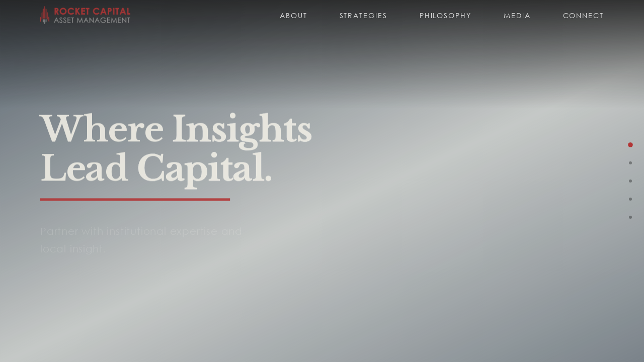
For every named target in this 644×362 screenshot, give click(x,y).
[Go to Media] (630, 217)
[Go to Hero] (630, 145)
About (294, 15)
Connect (583, 15)
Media (517, 15)
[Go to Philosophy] (630, 199)
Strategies (364, 15)
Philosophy (446, 15)
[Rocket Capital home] (85, 15)
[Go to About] (630, 181)
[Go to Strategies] (630, 163)
